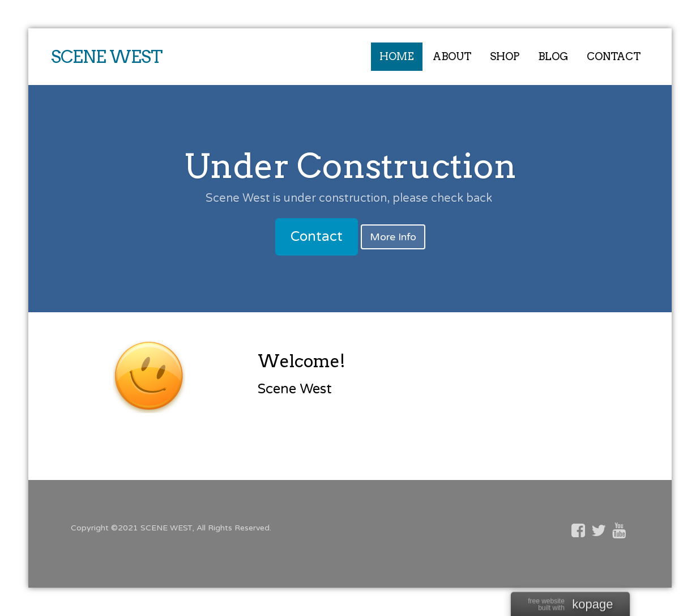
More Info (393, 237)
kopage (592, 605)
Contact (317, 237)
